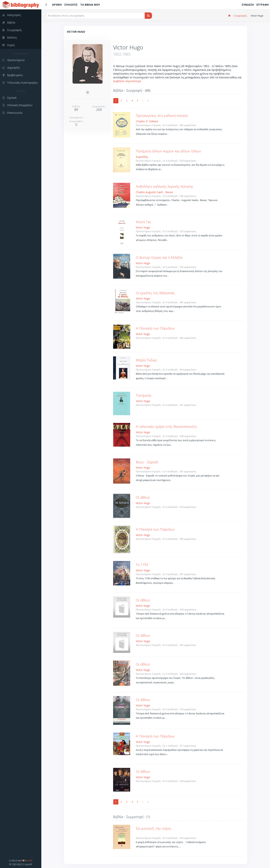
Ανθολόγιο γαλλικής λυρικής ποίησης (165, 186)
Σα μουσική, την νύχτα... (154, 828)
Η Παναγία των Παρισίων (155, 328)
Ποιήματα (144, 395)
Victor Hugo (143, 227)
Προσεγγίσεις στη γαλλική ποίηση (162, 116)
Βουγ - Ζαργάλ (147, 462)
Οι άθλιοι (143, 497)
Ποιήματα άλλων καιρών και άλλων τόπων (168, 151)
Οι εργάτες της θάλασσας (155, 293)
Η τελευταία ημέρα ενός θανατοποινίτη (166, 426)
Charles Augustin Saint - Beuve (154, 192)
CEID (30, 860)
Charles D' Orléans (147, 121)
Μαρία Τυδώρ (146, 360)
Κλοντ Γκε (143, 222)
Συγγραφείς (241, 16)
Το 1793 (142, 565)
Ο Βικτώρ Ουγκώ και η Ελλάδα (159, 257)
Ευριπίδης (142, 157)
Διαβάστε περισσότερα (127, 81)
